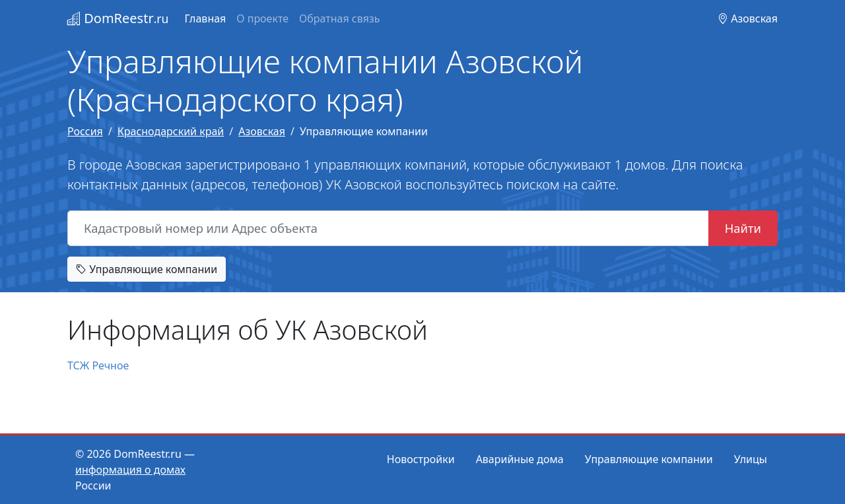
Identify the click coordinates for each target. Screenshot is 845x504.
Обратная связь (339, 18)
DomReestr (118, 18)
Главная (205, 18)
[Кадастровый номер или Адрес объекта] (388, 228)
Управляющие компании (147, 269)
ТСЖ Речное (98, 365)
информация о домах (130, 470)
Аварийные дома (520, 459)
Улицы (751, 459)
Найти (743, 228)
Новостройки (421, 459)
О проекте (262, 18)
